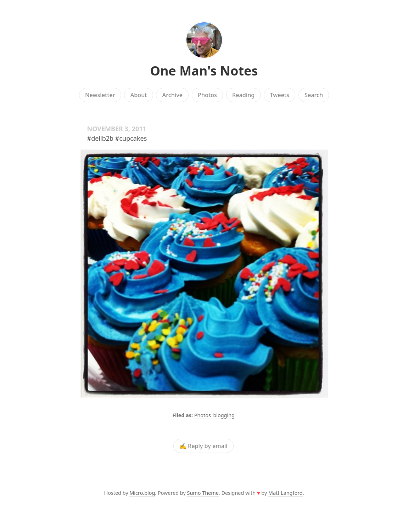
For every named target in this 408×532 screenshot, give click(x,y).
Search (314, 95)
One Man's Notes (204, 71)
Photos (207, 95)
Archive (172, 95)
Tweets (280, 95)
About (139, 95)
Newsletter (100, 95)
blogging (224, 415)
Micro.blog (142, 493)
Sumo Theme (203, 493)
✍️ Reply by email (203, 446)
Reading (243, 95)
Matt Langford (286, 493)
